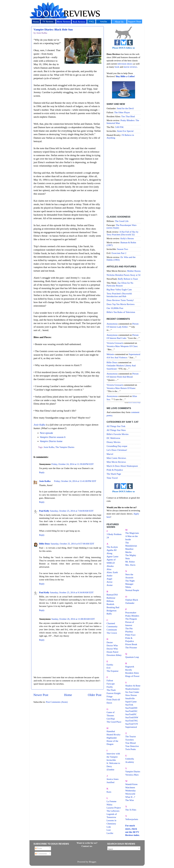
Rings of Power (132, 676)
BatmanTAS (112, 595)
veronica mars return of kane (121, 388)
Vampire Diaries (133, 771)
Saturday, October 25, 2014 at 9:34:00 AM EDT (72, 592)
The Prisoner (131, 647)
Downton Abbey (114, 655)
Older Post (95, 695)
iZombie (110, 770)
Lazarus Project (114, 808)
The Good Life (122, 221)
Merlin (128, 552)
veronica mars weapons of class (122, 346)
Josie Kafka (39, 425)
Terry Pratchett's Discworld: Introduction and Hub (119, 295)
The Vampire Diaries (65, 447)
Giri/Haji (111, 719)
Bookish (110, 604)
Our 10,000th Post (115, 308)
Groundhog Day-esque (117, 446)
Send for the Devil (125, 108)
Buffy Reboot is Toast (128, 279)
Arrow (110, 582)
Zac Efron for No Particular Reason (120, 284)
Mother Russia (134, 271)
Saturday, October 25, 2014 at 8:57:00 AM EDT (72, 544)
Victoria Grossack (115, 343)
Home (68, 695)
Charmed (111, 623)
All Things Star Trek (116, 426)
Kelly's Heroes (127, 238)
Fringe (110, 696)
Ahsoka (110, 566)
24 (108, 537)
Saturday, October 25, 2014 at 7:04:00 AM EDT (72, 511)
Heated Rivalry (114, 735)
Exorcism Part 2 (119, 253)
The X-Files (131, 810)
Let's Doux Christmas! (117, 450)
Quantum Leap (132, 657)
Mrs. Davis (130, 565)
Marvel (110, 454)
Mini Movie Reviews (116, 462)
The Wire (130, 800)
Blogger (92, 862)
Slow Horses (131, 695)
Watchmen (130, 787)
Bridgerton (112, 611)
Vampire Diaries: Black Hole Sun (53, 29)
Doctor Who (112, 645)
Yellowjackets (132, 819)
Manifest (129, 549)
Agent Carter (113, 556)
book (117, 67)
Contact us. (87, 846)
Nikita (128, 587)
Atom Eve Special (125, 131)
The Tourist (131, 736)
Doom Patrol (113, 652)
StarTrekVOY (132, 724)
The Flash (111, 690)
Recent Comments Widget (135, 403)
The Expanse (113, 671)
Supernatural (131, 727)
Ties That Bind (128, 116)
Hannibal (111, 731)
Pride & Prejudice (115, 470)
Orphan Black (132, 600)
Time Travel (112, 478)
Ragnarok (130, 667)
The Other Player (122, 112)
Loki (109, 827)
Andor (110, 576)
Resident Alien (132, 673)
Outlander (130, 603)
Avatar (110, 585)
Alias (109, 569)
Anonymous (112, 324)
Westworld (130, 794)
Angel (109, 579)
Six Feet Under (132, 692)
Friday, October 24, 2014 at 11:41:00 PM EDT (75, 481)
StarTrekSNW (132, 717)
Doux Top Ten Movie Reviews (121, 304)
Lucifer (110, 833)
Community (112, 626)
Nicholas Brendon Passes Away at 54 (124, 275)
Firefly (110, 687)
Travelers (130, 740)
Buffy (109, 614)
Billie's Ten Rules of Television (121, 312)
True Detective (132, 746)
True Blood (130, 743)
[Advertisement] (124, 178)
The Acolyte (112, 547)
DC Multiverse (113, 438)
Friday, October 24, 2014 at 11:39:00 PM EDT (73, 464)
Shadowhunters (132, 689)
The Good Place (114, 722)
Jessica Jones (113, 779)
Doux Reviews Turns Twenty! (120, 300)
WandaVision (131, 784)
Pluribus (129, 632)
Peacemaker (131, 612)
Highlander (112, 738)
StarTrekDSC (131, 711)
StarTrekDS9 (131, 708)
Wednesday (131, 791)
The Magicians (132, 533)
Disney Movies (114, 442)
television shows (125, 64)
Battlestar (111, 598)
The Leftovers (113, 811)
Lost (109, 830)
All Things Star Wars (116, 430)
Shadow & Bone (133, 686)
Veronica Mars (132, 775)
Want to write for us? (87, 843)
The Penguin (131, 619)
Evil (109, 668)
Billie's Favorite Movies (118, 434)
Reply (42, 472)
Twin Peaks (131, 749)
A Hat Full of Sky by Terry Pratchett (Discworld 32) (123, 233)
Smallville (130, 698)
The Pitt (129, 628)
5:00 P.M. (119, 127)
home (51, 441)
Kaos (109, 792)
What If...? (130, 797)
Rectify (129, 670)
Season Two (123, 249)
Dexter (110, 642)
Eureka (110, 665)
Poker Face (130, 635)
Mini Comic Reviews (116, 458)
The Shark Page (114, 474)
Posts (39, 848)
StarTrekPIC (131, 714)
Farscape (111, 684)
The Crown (112, 633)
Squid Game (131, 702)
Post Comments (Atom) (57, 702)
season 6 (53, 437)
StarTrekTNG (132, 721)
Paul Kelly (44, 511)
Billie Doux (45, 544)
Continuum (112, 630)
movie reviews (130, 67)
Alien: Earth (112, 572)
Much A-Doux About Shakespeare (122, 466)
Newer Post (41, 695)
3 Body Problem (114, 534)
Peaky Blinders (132, 616)
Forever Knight (114, 693)
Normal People (132, 590)
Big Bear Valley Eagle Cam (119, 289)
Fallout (110, 680)
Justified (110, 782)
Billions (110, 601)
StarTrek (129, 705)
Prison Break (131, 644)
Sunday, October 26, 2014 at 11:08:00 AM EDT (73, 619)
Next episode (46, 433)
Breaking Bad (113, 607)
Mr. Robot (130, 562)
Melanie (110, 354)
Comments (41, 854)
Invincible (111, 760)
